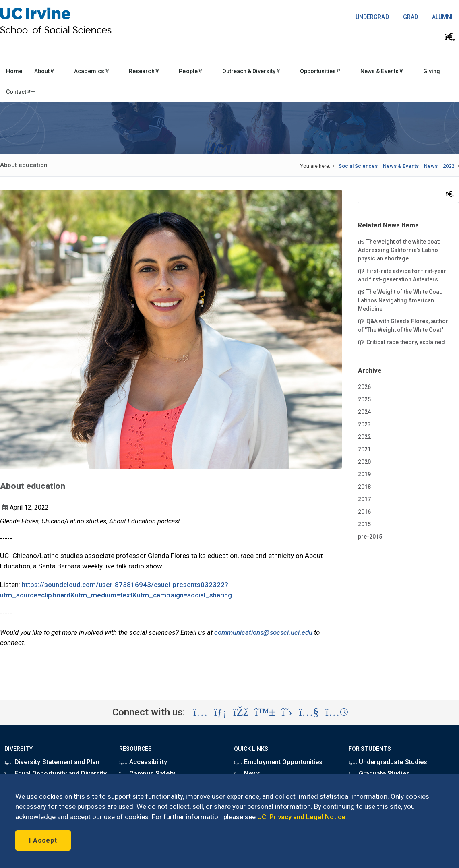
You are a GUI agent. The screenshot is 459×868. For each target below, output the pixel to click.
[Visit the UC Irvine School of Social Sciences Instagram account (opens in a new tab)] (201, 712)
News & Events (384, 71)
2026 (364, 387)
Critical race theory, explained (401, 342)
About (46, 71)
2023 (364, 424)
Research (146, 71)
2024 (364, 412)
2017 (364, 499)
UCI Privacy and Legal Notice (301, 817)
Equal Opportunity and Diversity (56, 774)
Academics (93, 71)
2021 (364, 449)
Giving (432, 71)
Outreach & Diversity (253, 71)
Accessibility (143, 762)
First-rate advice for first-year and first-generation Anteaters (402, 275)
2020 (364, 462)
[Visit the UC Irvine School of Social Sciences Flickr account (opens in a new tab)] (337, 712)
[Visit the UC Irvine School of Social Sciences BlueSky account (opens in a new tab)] (265, 712)
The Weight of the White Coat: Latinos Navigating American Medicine (400, 300)
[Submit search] (450, 37)
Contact (20, 92)
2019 (364, 474)
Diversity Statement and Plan (52, 762)
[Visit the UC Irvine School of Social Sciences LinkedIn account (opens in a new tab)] (220, 712)
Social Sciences (358, 166)
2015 (364, 524)
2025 (364, 399)
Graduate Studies (379, 774)
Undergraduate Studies (388, 762)
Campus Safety (147, 774)
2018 (364, 487)
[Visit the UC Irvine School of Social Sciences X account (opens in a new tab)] (287, 712)
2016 (364, 512)
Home (14, 71)
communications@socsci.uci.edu (263, 632)
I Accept (43, 840)
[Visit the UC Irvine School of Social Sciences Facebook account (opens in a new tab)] (241, 712)
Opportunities (322, 71)
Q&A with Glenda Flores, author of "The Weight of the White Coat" (403, 325)
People (192, 71)
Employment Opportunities (278, 762)
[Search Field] (408, 37)
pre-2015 (370, 537)
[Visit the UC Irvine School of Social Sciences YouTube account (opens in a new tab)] (309, 712)
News (431, 166)
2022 (449, 166)
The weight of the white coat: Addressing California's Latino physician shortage (399, 250)
